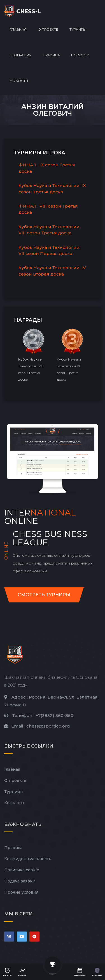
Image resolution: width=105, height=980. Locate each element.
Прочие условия (21, 892)
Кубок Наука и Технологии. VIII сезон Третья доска (49, 230)
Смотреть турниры (44, 595)
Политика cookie (22, 870)
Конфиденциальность (28, 859)
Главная (18, 29)
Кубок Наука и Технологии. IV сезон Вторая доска (52, 271)
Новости (80, 55)
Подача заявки (20, 881)
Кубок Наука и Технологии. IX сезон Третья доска (52, 189)
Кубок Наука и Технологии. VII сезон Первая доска (49, 251)
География (21, 55)
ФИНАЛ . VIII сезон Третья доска (48, 209)
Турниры (78, 29)
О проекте (48, 29)
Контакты (14, 803)
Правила (51, 55)
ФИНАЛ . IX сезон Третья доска (47, 168)
